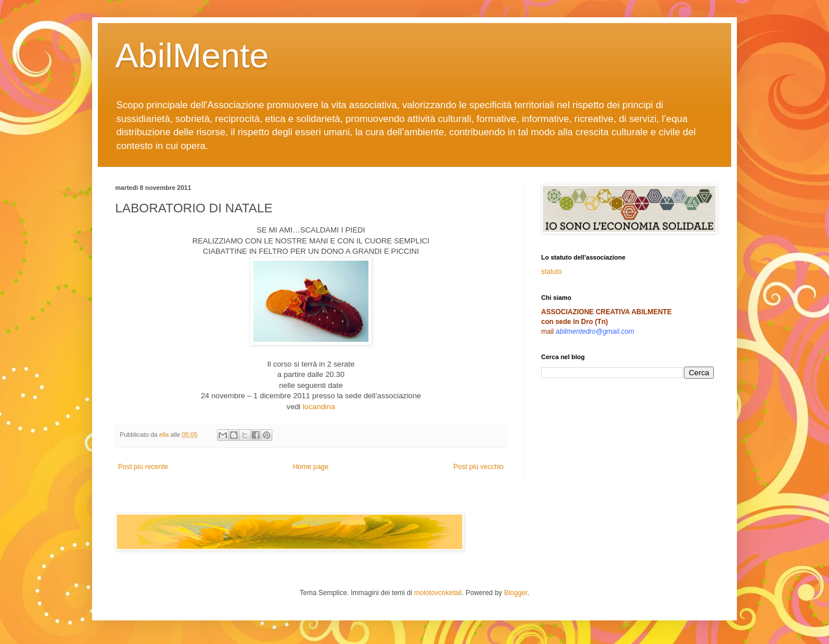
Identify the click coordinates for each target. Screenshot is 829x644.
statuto (552, 272)
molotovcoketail (438, 593)
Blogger (516, 593)
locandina (319, 407)
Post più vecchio (479, 467)
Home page (311, 467)
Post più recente (143, 467)
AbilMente (192, 56)
